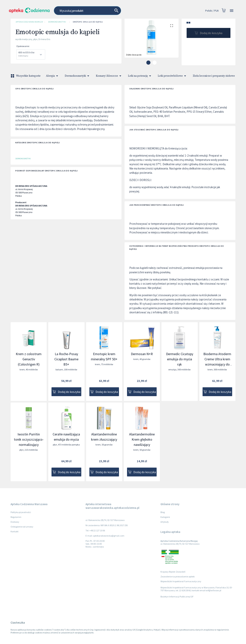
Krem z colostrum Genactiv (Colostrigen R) (29, 359)
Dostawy (15, 522)
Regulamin (16, 517)
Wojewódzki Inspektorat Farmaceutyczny (181, 581)
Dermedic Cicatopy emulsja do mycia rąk (180, 359)
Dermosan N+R (142, 354)
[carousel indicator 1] (148, 63)
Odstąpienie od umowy (22, 527)
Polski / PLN (212, 11)
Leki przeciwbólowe (173, 76)
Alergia (53, 76)
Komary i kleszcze (109, 76)
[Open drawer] (232, 11)
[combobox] (105, 11)
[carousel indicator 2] (155, 63)
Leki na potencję (140, 76)
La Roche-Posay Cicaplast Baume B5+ (66, 359)
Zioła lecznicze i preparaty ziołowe (216, 76)
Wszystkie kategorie (26, 76)
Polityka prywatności (21, 512)
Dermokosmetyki (57, 22)
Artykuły (165, 522)
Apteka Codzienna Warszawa (29, 22)
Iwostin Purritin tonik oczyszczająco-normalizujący (29, 439)
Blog (163, 512)
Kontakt (15, 531)
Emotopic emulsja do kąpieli (88, 22)
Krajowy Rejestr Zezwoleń (173, 572)
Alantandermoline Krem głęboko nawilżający (142, 439)
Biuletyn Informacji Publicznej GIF (177, 597)
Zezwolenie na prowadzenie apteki (178, 576)
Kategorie (165, 517)
